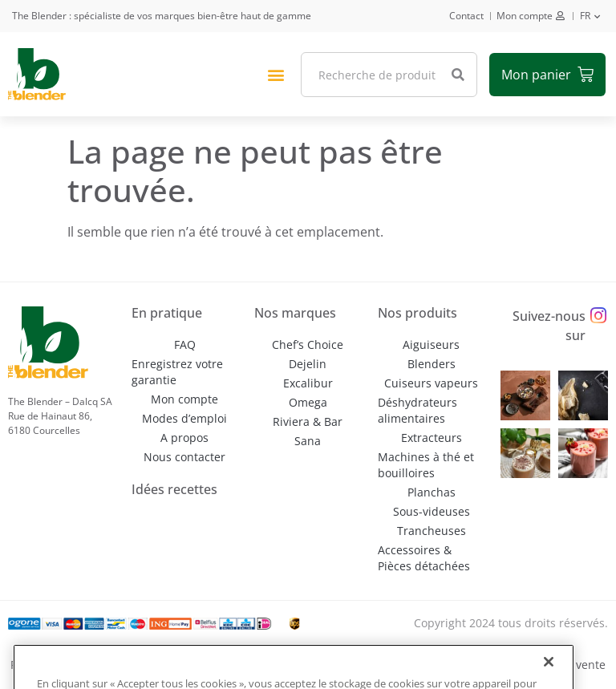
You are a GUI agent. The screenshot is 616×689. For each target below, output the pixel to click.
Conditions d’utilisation (367, 665)
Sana (308, 441)
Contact (466, 16)
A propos (184, 438)
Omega (308, 402)
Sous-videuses (432, 511)
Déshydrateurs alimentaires (417, 410)
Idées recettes (174, 489)
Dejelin (308, 364)
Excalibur (308, 383)
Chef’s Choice (308, 344)
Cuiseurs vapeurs (431, 383)
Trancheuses (432, 531)
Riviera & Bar (308, 422)
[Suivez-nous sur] (599, 316)
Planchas (432, 492)
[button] (276, 74)
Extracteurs (432, 438)
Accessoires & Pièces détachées (424, 558)
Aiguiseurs (431, 344)
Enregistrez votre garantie (177, 372)
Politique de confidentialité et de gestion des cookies (152, 665)
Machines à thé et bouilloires (426, 465)
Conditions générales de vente (524, 665)
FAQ (185, 344)
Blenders (432, 364)
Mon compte (525, 16)
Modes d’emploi (184, 418)
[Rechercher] (458, 75)
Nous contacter (184, 457)
